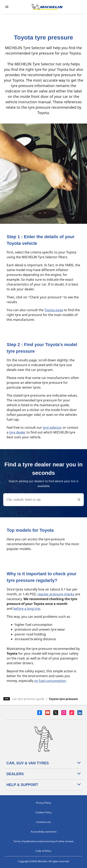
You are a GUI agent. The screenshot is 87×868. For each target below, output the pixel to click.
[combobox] (43, 500)
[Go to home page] (47, 7)
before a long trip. (27, 609)
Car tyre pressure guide (28, 699)
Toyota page (54, 310)
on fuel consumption (50, 681)
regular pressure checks (56, 594)
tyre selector (52, 427)
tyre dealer (17, 432)
